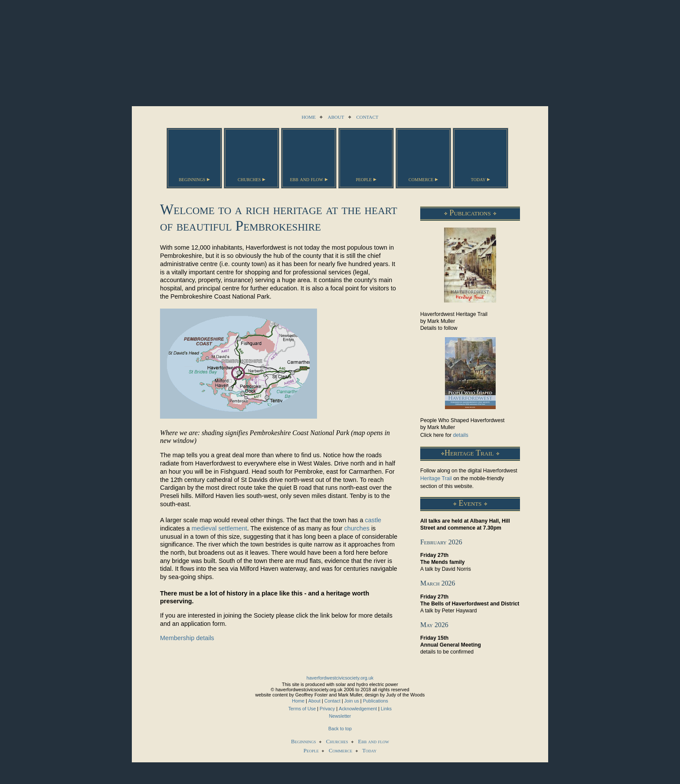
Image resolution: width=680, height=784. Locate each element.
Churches (337, 741)
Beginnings (304, 741)
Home (298, 701)
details (460, 435)
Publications (376, 701)
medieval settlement (219, 528)
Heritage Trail (436, 478)
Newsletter (340, 716)
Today (369, 750)
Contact (332, 701)
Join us (352, 701)
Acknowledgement (358, 709)
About (314, 701)
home (309, 116)
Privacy (327, 709)
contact (367, 116)
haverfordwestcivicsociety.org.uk (340, 678)
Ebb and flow (374, 741)
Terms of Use (302, 709)
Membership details (187, 638)
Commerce (340, 750)
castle (373, 520)
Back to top (340, 729)
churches (356, 528)
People (311, 750)
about (336, 116)
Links (386, 709)
